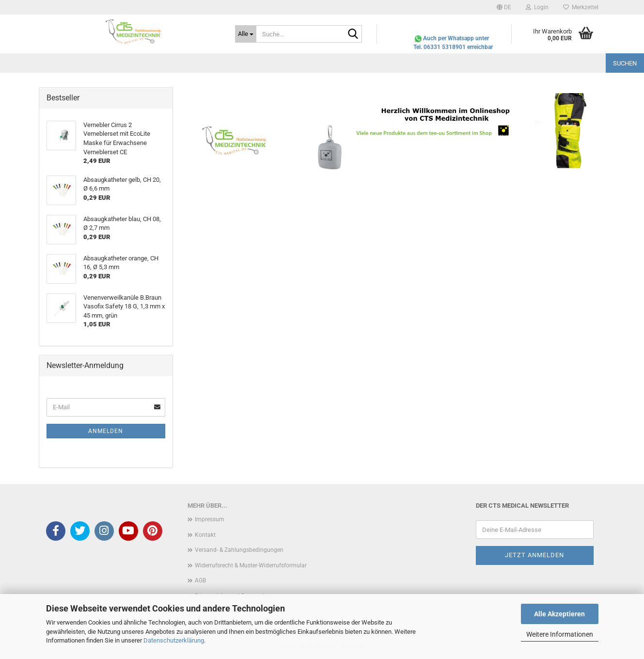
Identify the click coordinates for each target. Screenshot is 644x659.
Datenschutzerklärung (174, 640)
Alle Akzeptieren (559, 614)
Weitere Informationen (560, 634)
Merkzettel (581, 7)
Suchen (625, 63)
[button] (504, 7)
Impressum (210, 519)
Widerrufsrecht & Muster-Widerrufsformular (251, 565)
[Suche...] (246, 34)
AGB (200, 580)
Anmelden (106, 431)
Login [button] (537, 7)
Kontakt (205, 535)
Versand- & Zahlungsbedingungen (239, 550)
